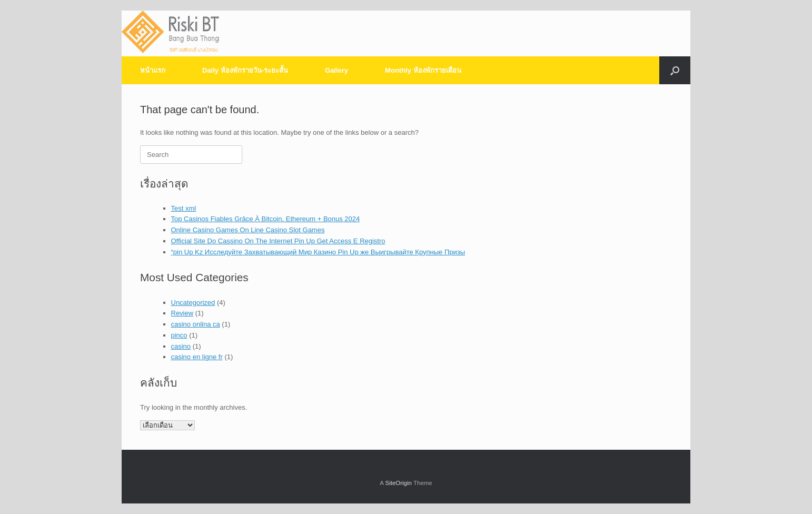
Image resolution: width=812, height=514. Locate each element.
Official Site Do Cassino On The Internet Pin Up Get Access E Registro (278, 241)
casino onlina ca (196, 324)
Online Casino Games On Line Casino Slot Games (248, 230)
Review (182, 313)
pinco (179, 335)
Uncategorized (193, 303)
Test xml (184, 208)
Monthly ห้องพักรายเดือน (423, 70)
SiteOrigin (398, 483)
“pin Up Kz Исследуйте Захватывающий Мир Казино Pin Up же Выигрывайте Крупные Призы (318, 252)
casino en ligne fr (197, 357)
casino (181, 346)
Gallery (336, 70)
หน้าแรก (153, 70)
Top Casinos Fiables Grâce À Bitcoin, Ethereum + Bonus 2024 (266, 219)
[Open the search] (675, 70)
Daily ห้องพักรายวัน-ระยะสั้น (245, 70)
